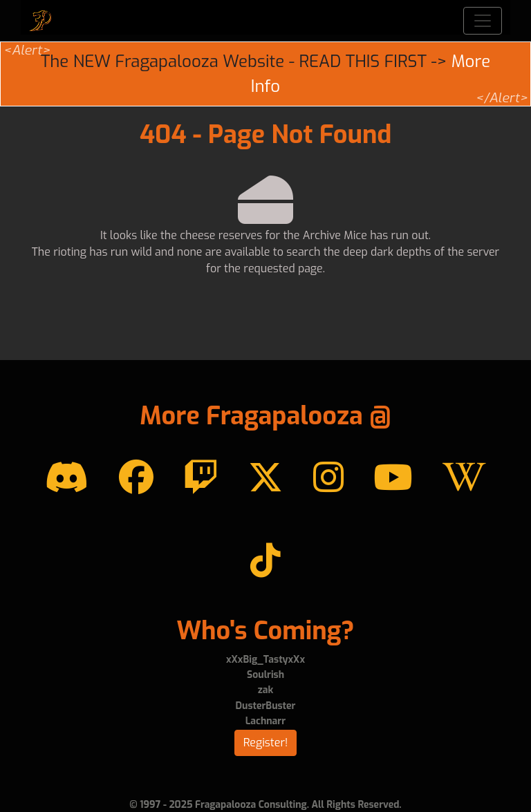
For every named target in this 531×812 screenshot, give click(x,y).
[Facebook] (136, 478)
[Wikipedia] (464, 478)
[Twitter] (265, 478)
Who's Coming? (265, 631)
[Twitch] (201, 478)
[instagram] (328, 478)
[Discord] (67, 478)
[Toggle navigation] (483, 21)
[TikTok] (265, 561)
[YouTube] (393, 478)
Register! (266, 743)
